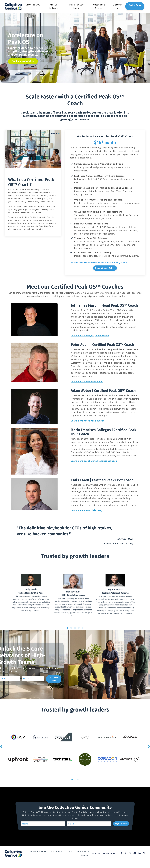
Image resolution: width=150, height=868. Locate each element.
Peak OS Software (53, 6)
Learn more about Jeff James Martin (90, 335)
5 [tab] (82, 628)
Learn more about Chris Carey (87, 510)
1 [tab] (67, 628)
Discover (117, 6)
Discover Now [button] (54, 679)
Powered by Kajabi (138, 862)
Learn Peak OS (33, 6)
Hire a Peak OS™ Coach (76, 6)
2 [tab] (71, 628)
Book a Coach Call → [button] (23, 61)
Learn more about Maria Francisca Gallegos (94, 461)
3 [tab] (75, 628)
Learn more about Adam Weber (87, 421)
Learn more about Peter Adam (87, 381)
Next (149, 747)
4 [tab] (79, 628)
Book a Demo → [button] (135, 6)
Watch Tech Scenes (99, 6)
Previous (1, 747)
